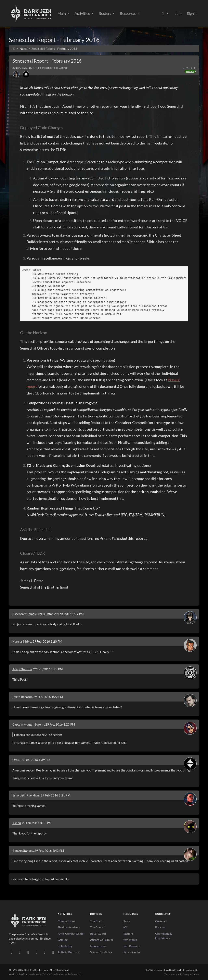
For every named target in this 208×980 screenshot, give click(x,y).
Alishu (17, 823)
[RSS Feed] (53, 952)
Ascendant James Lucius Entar (33, 614)
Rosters (105, 13)
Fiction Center (132, 952)
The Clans (96, 921)
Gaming (63, 940)
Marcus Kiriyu (22, 641)
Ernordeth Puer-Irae (26, 795)
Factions (128, 934)
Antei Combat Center (71, 934)
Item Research (132, 946)
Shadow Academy (69, 927)
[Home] (13, 49)
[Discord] (11, 952)
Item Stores (130, 940)
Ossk (16, 760)
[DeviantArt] (20, 952)
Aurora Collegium (102, 940)
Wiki (126, 927)
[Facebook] (28, 952)
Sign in (192, 13)
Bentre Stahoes (23, 851)
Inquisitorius (98, 946)
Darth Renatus (22, 697)
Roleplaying (65, 946)
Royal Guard (98, 934)
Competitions (66, 921)
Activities (82, 13)
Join (178, 13)
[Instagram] (36, 952)
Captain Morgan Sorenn (28, 724)
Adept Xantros (22, 669)
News (126, 921)
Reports (190, 71)
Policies (160, 927)
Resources (128, 13)
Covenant (161, 921)
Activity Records (68, 952)
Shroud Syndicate (101, 952)
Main (62, 13)
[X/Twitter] (45, 952)
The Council (98, 927)
